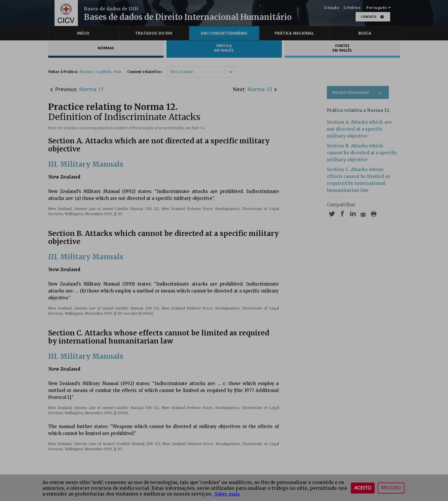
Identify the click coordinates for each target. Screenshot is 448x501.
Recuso (391, 488)
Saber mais (227, 494)
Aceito (363, 488)
